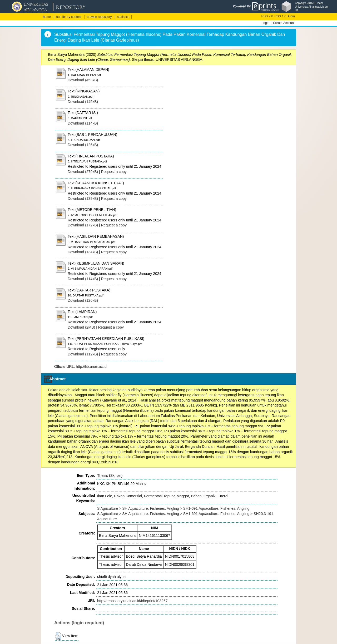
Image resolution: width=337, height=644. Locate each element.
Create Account (284, 23)
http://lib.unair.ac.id (91, 366)
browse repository (99, 17)
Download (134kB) (83, 252)
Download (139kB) (83, 199)
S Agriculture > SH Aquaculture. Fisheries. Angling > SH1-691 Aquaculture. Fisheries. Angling (173, 508)
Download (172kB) (83, 225)
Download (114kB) (83, 123)
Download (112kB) (83, 354)
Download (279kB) (83, 172)
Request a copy (114, 172)
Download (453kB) (83, 80)
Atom (291, 16)
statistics (123, 17)
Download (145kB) (83, 102)
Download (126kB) (83, 145)
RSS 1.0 (280, 16)
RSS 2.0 (267, 16)
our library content (69, 17)
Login (266, 23)
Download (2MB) (81, 327)
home (47, 17)
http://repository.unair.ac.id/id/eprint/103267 (132, 601)
